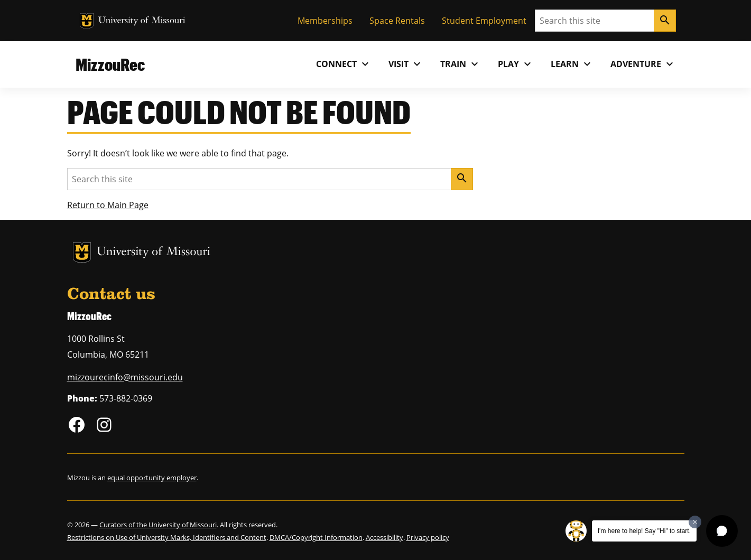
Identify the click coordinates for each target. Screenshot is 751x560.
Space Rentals (397, 21)
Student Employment (484, 21)
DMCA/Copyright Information (316, 537)
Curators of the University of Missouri (158, 525)
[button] (722, 531)
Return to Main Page (108, 205)
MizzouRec (110, 64)
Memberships (325, 21)
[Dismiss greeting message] (695, 522)
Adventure (643, 64)
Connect (344, 64)
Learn (572, 64)
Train (461, 64)
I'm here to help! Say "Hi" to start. (644, 531)
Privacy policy (428, 537)
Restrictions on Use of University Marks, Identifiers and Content (167, 537)
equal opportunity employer (152, 478)
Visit (406, 64)
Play (516, 64)
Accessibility (384, 537)
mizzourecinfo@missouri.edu (125, 377)
